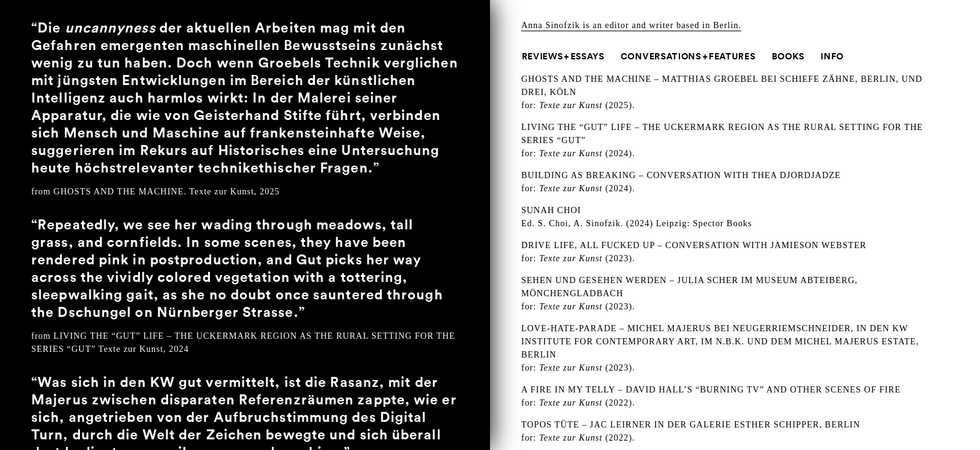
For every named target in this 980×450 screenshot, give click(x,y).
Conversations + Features (688, 56)
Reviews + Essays (563, 56)
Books (788, 56)
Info (832, 56)
